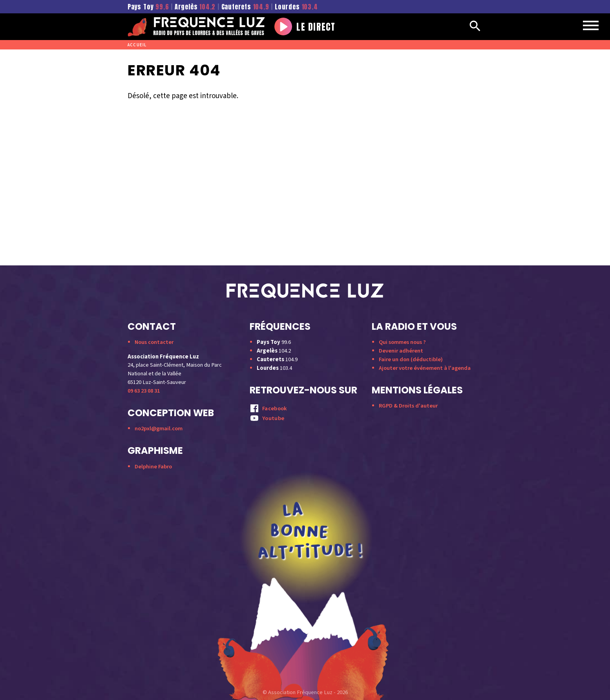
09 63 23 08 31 (144, 391)
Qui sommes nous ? (402, 342)
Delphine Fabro (153, 467)
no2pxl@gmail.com (159, 429)
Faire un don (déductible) (411, 359)
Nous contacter (154, 342)
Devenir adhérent (401, 351)
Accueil (137, 45)
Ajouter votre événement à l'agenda (425, 368)
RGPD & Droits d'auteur (408, 406)
